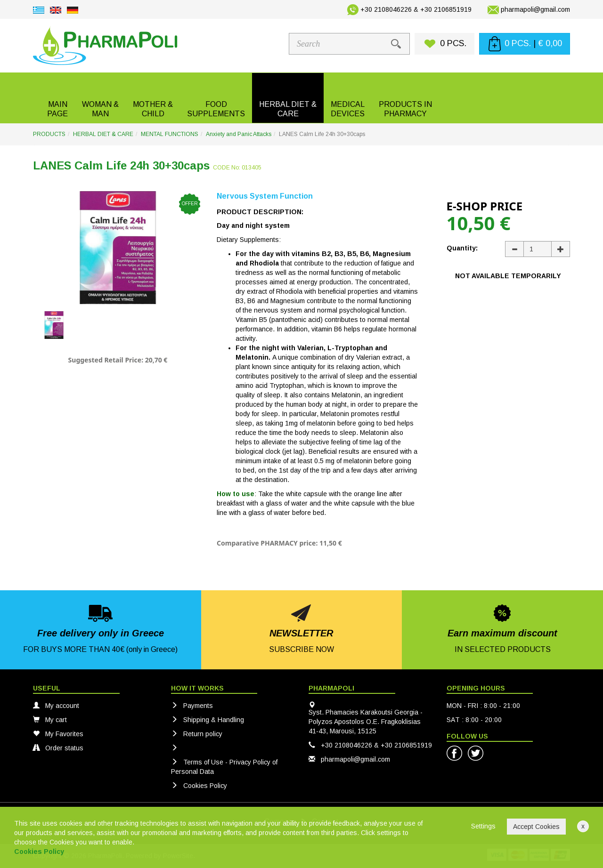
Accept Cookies (536, 827)
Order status (58, 748)
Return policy (197, 734)
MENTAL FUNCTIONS (170, 134)
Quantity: (462, 248)
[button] (100, 98)
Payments (192, 706)
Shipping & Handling (208, 720)
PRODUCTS (49, 134)
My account (56, 706)
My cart (50, 720)
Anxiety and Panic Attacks (239, 134)
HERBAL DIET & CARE (103, 134)
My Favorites (58, 734)
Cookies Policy (199, 786)
